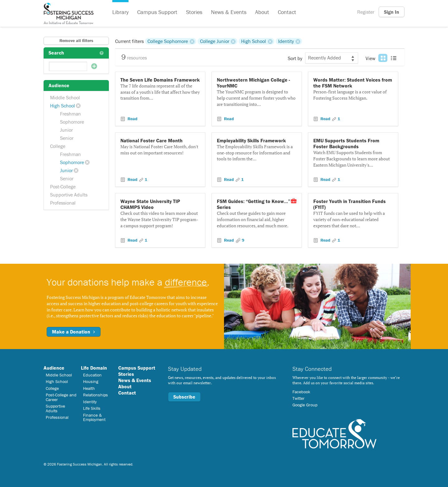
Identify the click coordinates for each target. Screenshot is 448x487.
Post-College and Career (61, 397)
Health (89, 388)
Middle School (65, 97)
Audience (54, 368)
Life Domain (94, 368)
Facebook (301, 392)
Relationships (96, 395)
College (58, 146)
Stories (194, 12)
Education (92, 375)
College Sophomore (168, 41)
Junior (66, 130)
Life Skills (92, 408)
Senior (67, 138)
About (262, 12)
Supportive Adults (69, 195)
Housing (91, 381)
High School (63, 106)
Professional (63, 203)
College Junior (215, 41)
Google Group (305, 405)
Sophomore (72, 122)
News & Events (229, 12)
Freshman (70, 114)
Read (132, 119)
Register (366, 12)
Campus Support (157, 12)
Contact (287, 12)
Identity (286, 41)
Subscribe (184, 397)
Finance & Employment (94, 417)
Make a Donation (74, 332)
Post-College (63, 187)
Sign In (392, 12)
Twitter (299, 398)
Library (120, 12)
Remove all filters (76, 40)
